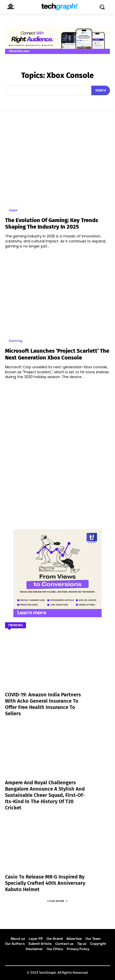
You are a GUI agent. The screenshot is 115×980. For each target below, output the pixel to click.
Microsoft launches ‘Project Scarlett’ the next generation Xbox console (57, 354)
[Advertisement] (57, 452)
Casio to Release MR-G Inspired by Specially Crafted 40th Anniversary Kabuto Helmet (45, 883)
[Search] (101, 90)
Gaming (16, 341)
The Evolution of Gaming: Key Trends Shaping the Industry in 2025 (52, 223)
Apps (13, 210)
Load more (58, 901)
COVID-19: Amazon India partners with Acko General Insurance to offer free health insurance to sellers (43, 704)
